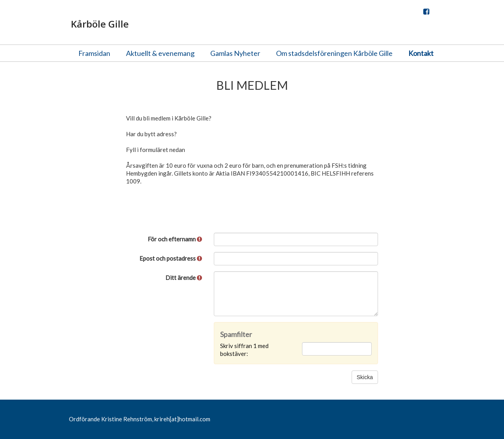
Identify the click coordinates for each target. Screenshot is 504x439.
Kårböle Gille (100, 24)
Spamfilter (236, 334)
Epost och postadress (171, 258)
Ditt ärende (184, 278)
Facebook (426, 13)
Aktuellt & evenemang (160, 53)
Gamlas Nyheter (235, 53)
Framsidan (94, 53)
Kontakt (421, 53)
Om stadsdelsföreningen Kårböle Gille (334, 53)
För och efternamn (175, 239)
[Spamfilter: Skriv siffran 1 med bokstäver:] (337, 349)
